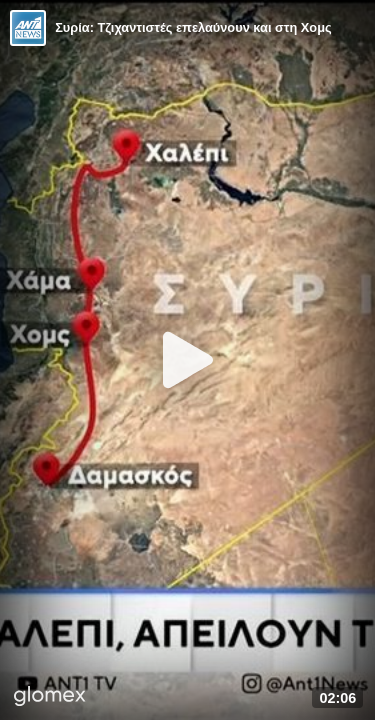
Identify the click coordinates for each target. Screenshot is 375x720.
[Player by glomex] (50, 698)
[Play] (188, 360)
